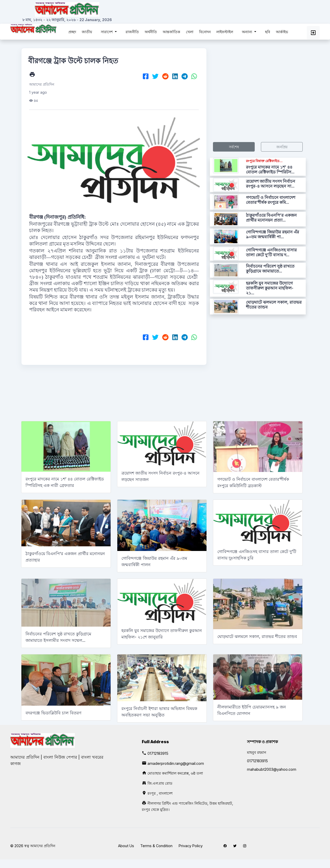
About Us (126, 846)
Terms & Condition (156, 846)
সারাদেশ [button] (107, 32)
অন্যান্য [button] (247, 32)
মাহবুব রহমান (257, 752)
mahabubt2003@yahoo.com (272, 769)
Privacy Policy (191, 846)
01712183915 (158, 753)
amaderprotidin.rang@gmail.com (176, 763)
